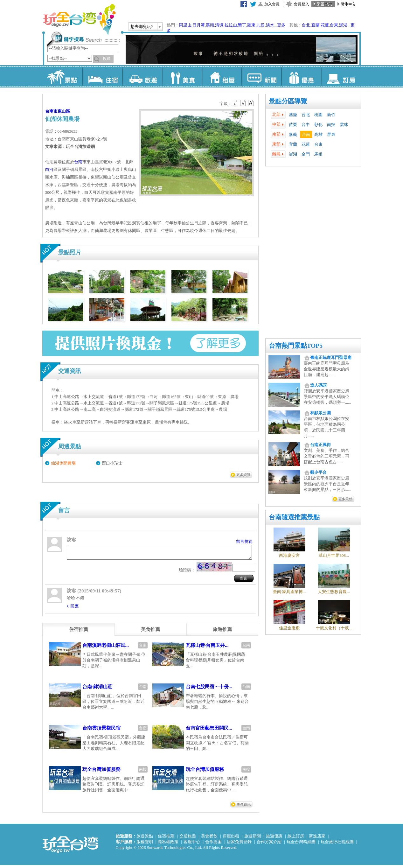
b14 (251, 103)
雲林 (344, 125)
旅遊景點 (145, 839)
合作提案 (213, 845)
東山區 (64, 111)
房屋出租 (231, 839)
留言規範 (244, 541)
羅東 (251, 25)
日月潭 (199, 25)
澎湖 (343, 25)
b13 (243, 103)
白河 (49, 169)
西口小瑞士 (112, 463)
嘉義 (293, 134)
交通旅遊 (188, 839)
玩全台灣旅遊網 (79, 19)
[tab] (79, 632)
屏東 (331, 134)
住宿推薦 (166, 839)
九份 (261, 25)
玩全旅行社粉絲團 (337, 845)
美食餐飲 (209, 839)
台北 (306, 25)
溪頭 (210, 25)
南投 (331, 125)
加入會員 (272, 4)
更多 (281, 25)
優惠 (301, 76)
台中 (306, 125)
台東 (334, 25)
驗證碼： (187, 573)
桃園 (318, 115)
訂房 (341, 76)
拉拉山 (231, 25)
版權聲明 (145, 845)
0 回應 (73, 609)
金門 (306, 154)
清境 (219, 25)
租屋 (222, 76)
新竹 (331, 115)
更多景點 (345, 499)
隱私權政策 (168, 845)
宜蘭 (316, 25)
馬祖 (318, 154)
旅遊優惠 (274, 839)
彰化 (318, 125)
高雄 (318, 134)
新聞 (261, 76)
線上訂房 (296, 839)
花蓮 (325, 25)
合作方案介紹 (269, 845)
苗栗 (293, 125)
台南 (306, 134)
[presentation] (79, 632)
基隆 (293, 115)
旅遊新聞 (253, 839)
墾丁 (242, 25)
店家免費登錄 (239, 845)
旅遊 (142, 76)
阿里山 (185, 25)
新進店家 (317, 839)
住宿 (102, 76)
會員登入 (302, 4)
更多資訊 (243, 475)
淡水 (270, 25)
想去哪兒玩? (142, 27)
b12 (235, 103)
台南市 (51, 111)
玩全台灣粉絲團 (301, 845)
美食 (182, 76)
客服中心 (192, 845)
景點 (63, 76)
